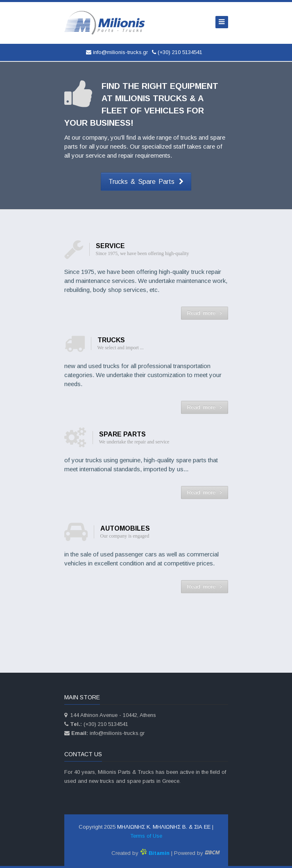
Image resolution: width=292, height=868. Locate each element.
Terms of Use (146, 836)
